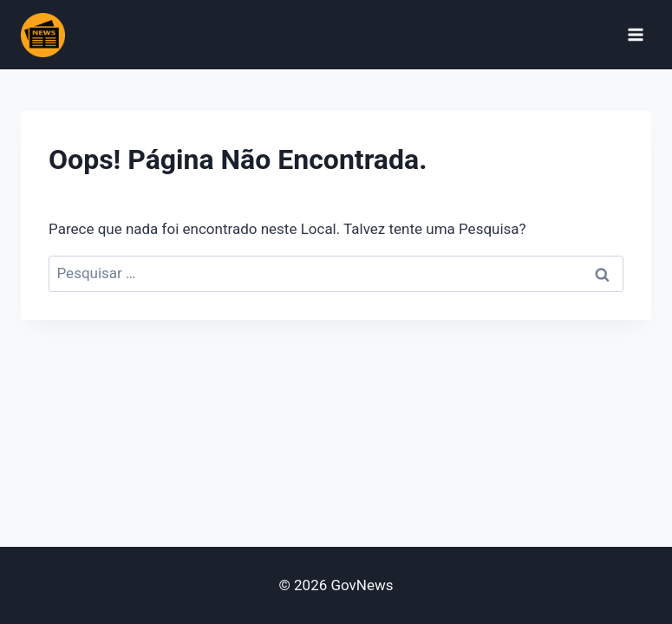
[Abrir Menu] (635, 34)
